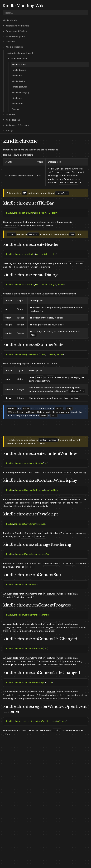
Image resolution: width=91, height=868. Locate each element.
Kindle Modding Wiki (24, 6)
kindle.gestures (20, 87)
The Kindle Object (20, 58)
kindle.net (17, 98)
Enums (15, 109)
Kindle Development (15, 36)
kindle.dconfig (19, 70)
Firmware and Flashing (17, 31)
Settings (10, 131)
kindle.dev (17, 76)
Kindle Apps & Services (17, 125)
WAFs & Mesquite (14, 47)
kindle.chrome (19, 64)
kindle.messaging (21, 92)
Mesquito (10, 42)
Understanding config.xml (20, 53)
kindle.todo (18, 103)
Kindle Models (10, 20)
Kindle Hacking (13, 120)
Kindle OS (10, 115)
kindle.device (19, 81)
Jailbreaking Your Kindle (17, 26)
